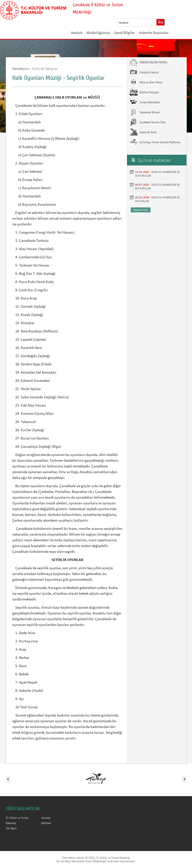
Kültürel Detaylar (45, 69)
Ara (160, 22)
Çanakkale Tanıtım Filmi (148, 122)
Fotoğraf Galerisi (144, 72)
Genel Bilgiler (124, 33)
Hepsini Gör (141, 210)
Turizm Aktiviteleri (145, 102)
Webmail (46, 823)
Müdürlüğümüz (98, 33)
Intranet (46, 818)
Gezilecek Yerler (143, 132)
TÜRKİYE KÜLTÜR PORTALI (148, 62)
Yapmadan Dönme (144, 112)
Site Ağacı (11, 828)
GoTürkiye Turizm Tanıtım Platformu (155, 142)
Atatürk (77, 33)
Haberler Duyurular (154, 33)
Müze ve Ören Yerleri (146, 82)
